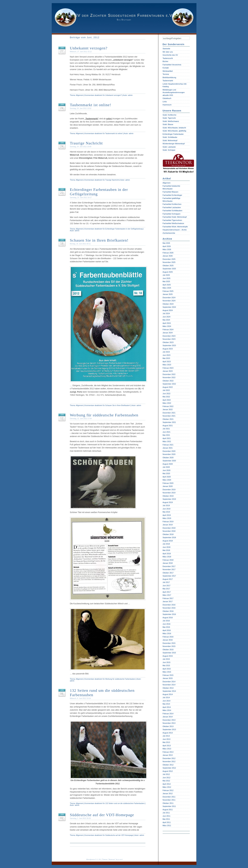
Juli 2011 (166, 813)
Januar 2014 (168, 717)
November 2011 (169, 800)
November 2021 (169, 416)
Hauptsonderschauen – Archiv (175, 230)
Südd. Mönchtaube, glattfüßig (174, 131)
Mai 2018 (166, 550)
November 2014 (169, 685)
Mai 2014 (166, 704)
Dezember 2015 (169, 643)
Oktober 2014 (168, 688)
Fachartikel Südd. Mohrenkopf (175, 217)
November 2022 (169, 377)
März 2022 (167, 403)
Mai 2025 (166, 281)
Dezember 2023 (169, 336)
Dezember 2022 (169, 374)
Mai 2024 (166, 320)
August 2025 (168, 272)
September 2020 (169, 461)
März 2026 (167, 249)
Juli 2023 (166, 352)
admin (130, 95)
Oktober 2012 (168, 765)
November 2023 (169, 339)
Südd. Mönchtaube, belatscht (174, 128)
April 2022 (167, 400)
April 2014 (167, 707)
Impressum (167, 105)
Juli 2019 (166, 505)
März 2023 (167, 365)
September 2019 (169, 499)
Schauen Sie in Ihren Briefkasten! (99, 240)
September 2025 (169, 269)
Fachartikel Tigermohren (172, 220)
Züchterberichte (169, 233)
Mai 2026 (166, 243)
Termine (166, 74)
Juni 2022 (167, 394)
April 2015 (167, 669)
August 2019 (168, 502)
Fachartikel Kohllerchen (172, 204)
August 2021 (168, 426)
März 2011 (167, 825)
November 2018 (169, 531)
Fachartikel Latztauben (172, 207)
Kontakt (166, 68)
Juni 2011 (167, 816)
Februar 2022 (168, 406)
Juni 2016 (167, 624)
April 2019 (167, 515)
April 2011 (167, 822)
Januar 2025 (168, 294)
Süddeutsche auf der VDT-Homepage (102, 815)
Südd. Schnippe (169, 150)
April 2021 (167, 438)
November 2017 (169, 569)
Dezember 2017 (169, 566)
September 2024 (169, 307)
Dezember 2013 (169, 720)
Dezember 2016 (169, 605)
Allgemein (80, 95)
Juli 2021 (166, 429)
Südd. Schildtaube (170, 137)
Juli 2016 (166, 621)
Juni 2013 (167, 739)
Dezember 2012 (169, 758)
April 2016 (167, 630)
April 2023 (167, 362)
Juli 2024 (166, 313)
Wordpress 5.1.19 (93, 859)
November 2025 (169, 262)
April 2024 (167, 323)
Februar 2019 (168, 522)
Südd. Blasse (168, 124)
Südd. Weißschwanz (171, 121)
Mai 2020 (166, 473)
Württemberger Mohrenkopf (174, 144)
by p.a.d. (119, 859)
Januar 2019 (168, 525)
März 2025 (167, 288)
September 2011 (169, 806)
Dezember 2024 (169, 298)
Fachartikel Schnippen (172, 214)
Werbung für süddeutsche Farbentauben (104, 415)
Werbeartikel (168, 71)
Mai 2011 (166, 819)
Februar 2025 (168, 291)
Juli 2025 (166, 275)
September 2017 (169, 576)
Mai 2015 (166, 665)
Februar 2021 (168, 445)
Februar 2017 (168, 598)
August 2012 (168, 771)
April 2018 (167, 554)
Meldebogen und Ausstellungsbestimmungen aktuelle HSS (174, 92)
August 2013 (168, 733)
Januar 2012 (168, 793)
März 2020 (167, 480)
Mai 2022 (166, 397)
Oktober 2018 (168, 534)
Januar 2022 (168, 409)
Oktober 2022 (168, 381)
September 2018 (169, 537)
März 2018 (167, 557)
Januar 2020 (168, 486)
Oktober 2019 (168, 496)
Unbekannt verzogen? (89, 48)
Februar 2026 (168, 253)
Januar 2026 (168, 256)
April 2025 (167, 285)
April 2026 (167, 246)
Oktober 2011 (168, 803)
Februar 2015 (168, 675)
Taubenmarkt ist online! (91, 105)
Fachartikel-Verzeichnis (172, 65)
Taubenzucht (168, 58)
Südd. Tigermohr (169, 118)
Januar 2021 (168, 448)
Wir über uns (168, 52)
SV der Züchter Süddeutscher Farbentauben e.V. (124, 15)
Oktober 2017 (168, 573)
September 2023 (169, 345)
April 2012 (167, 784)
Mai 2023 (166, 358)
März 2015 (167, 672)
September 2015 (169, 653)
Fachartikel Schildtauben (173, 211)
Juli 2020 (166, 467)
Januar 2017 (168, 601)
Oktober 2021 (168, 419)
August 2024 (168, 310)
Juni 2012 (167, 778)
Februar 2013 (168, 752)
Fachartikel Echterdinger (172, 195)
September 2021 (169, 422)
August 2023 (168, 349)
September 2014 (169, 691)
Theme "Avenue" (109, 859)
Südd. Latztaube (169, 147)
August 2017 (168, 579)
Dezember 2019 (169, 490)
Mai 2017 (166, 589)
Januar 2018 (168, 563)
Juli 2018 (166, 544)
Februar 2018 (168, 560)
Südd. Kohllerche (170, 115)
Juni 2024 (167, 317)
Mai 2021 (166, 435)
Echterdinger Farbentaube (173, 134)
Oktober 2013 (168, 726)
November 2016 (169, 608)
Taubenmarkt (168, 81)
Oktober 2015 (168, 650)
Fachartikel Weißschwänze (173, 223)
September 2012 (169, 768)
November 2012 (169, 761)
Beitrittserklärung (169, 77)
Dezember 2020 (169, 451)
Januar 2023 (168, 371)
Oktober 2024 (168, 304)
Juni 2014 (167, 701)
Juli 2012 (166, 774)
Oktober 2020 (168, 458)
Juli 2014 (166, 697)
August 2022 (168, 387)
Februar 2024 (168, 330)
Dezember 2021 (169, 413)
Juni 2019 (167, 509)
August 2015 (168, 656)
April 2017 (167, 592)
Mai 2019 (166, 512)
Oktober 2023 (168, 342)
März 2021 (167, 441)
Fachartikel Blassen (171, 192)
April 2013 (167, 746)
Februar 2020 (168, 483)
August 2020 (168, 464)
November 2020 (169, 454)
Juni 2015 (167, 662)
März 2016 (167, 633)
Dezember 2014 (169, 682)
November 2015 (169, 646)
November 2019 (169, 493)
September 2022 (169, 384)
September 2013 (169, 729)
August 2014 (168, 694)
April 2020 (167, 477)
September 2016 (169, 614)
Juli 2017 (166, 582)
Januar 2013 (168, 755)
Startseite (166, 49)
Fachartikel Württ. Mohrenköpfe (175, 227)
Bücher (166, 61)
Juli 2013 (166, 736)
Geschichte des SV (170, 55)
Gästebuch (167, 98)
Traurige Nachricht (86, 143)
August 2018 (168, 541)
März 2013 (167, 749)
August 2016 (168, 618)
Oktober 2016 (168, 611)
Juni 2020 (167, 470)
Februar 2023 (168, 368)
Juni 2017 (167, 586)
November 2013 (169, 723)
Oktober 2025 (168, 266)
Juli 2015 (166, 659)
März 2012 (167, 787)
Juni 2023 (167, 355)
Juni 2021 (167, 432)
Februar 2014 (168, 714)
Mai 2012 (166, 781)
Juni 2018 (167, 547)
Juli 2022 (166, 390)
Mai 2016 (166, 627)
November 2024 (169, 301)
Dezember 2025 (169, 259)
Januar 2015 (168, 678)
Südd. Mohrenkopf (170, 140)
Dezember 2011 (169, 797)
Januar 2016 (168, 640)
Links (165, 102)
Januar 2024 (168, 333)
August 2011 (168, 810)
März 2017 (167, 595)
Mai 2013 (166, 742)
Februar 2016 (168, 637)
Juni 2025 (167, 278)
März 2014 (167, 710)
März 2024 (167, 326)
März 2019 (167, 518)
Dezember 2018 (169, 528)
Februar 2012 (168, 790)
